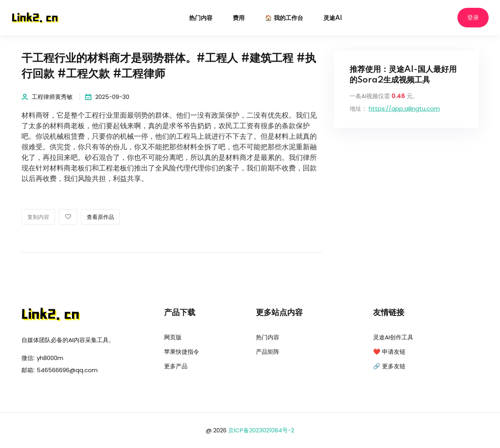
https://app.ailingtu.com (404, 108)
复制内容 (38, 217)
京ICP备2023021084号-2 (261, 430)
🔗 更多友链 (389, 366)
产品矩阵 (268, 352)
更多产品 (176, 366)
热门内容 (201, 18)
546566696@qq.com (67, 370)
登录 (473, 18)
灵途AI (333, 18)
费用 (239, 18)
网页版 (173, 337)
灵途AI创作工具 (393, 337)
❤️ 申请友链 (389, 352)
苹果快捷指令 (182, 352)
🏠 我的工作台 (284, 18)
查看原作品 (100, 217)
